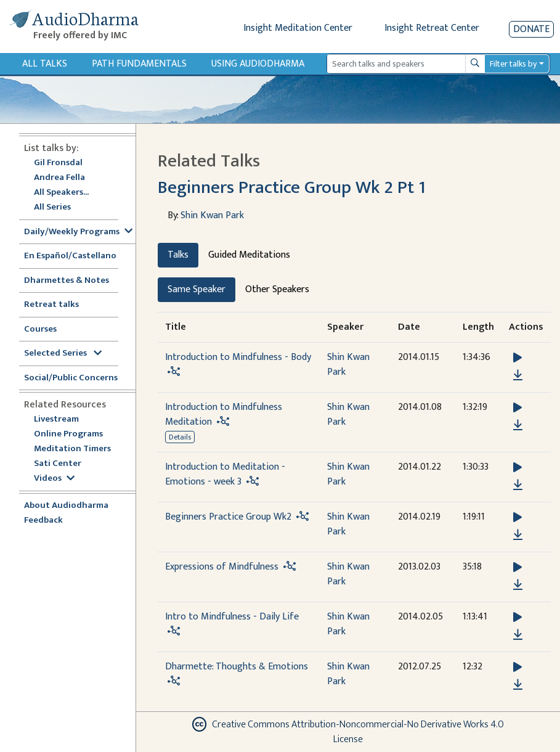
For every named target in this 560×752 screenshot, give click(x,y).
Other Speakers (277, 289)
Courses (40, 329)
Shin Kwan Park (212, 215)
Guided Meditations (249, 255)
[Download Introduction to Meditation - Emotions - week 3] (518, 485)
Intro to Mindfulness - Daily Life (232, 617)
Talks (178, 255)
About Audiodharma (66, 506)
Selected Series (63, 354)
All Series (52, 207)
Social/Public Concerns (71, 378)
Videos (54, 479)
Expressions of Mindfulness (222, 567)
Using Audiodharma (258, 64)
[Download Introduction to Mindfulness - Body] (518, 375)
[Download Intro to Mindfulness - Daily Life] (518, 635)
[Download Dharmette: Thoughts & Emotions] (518, 685)
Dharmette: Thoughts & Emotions (237, 667)
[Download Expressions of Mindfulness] (518, 585)
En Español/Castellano (70, 256)
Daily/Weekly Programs (78, 232)
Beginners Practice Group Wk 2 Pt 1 (292, 188)
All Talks (45, 64)
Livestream (56, 419)
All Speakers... (61, 193)
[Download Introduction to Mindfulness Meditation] (518, 425)
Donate (531, 29)
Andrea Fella (59, 178)
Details (180, 437)
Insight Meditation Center (298, 28)
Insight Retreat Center (432, 28)
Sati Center (58, 464)
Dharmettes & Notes (67, 281)
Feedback (43, 521)
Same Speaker (197, 289)
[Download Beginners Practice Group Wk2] (518, 535)
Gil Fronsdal (58, 163)
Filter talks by (513, 64)
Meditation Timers (72, 449)
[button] (517, 358)
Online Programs (68, 434)
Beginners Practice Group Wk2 (228, 517)
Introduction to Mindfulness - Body (238, 357)
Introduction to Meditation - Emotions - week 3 (225, 474)
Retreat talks (51, 305)
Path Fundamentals (139, 64)
